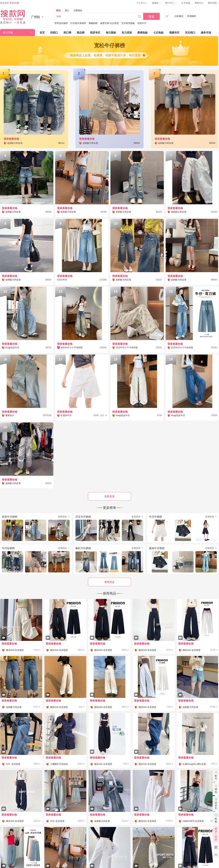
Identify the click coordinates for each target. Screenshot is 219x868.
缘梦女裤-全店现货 (110, 23)
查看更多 (110, 582)
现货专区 (95, 33)
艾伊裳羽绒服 (128, 23)
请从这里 (9, 3)
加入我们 (119, 842)
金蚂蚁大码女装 (14, 707)
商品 (58, 10)
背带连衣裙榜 (61, 23)
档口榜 (67, 33)
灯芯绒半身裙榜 (78, 23)
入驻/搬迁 (179, 16)
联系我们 (137, 842)
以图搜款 (78, 10)
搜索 (151, 17)
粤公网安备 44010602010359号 (119, 848)
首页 (42, 33)
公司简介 (82, 842)
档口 (67, 10)
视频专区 (174, 33)
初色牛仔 (142, 23)
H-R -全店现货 (13, 764)
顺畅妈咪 (93, 23)
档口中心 (171, 3)
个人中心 (142, 3)
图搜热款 (143, 33)
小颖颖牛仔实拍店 (59, 764)
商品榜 (81, 33)
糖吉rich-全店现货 (15, 650)
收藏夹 (156, 3)
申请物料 (192, 16)
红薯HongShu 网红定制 (194, 764)
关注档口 (190, 33)
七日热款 (158, 33)
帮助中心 (199, 3)
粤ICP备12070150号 (88, 848)
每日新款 (111, 33)
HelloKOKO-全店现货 (193, 821)
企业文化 (100, 842)
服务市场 (206, 33)
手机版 (186, 3)
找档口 (54, 33)
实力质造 (127, 33)
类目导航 (8, 33)
